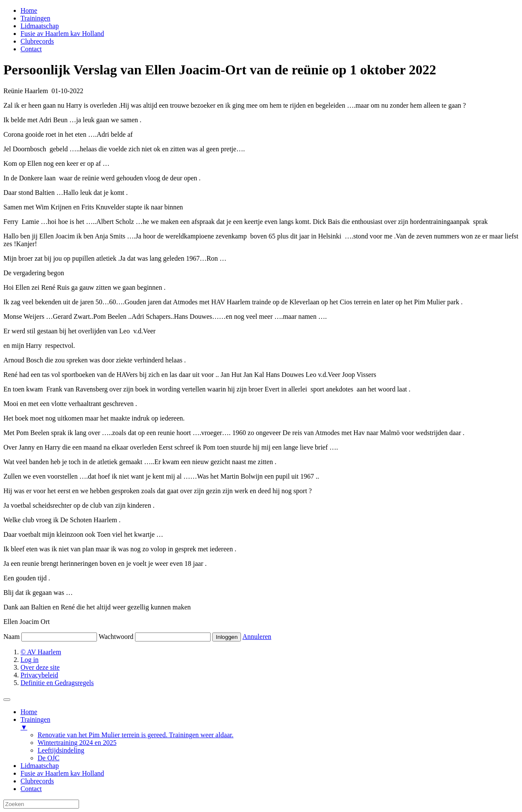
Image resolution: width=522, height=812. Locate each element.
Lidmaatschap (40, 26)
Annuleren (257, 637)
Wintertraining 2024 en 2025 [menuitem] (77, 743)
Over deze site (40, 667)
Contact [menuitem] (31, 789)
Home (29, 10)
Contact (31, 49)
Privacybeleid (39, 675)
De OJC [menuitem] (48, 758)
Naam (12, 637)
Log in (29, 660)
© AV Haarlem (41, 652)
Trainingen (35, 18)
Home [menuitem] (29, 712)
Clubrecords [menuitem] (37, 781)
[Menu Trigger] (7, 700)
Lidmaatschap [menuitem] (40, 766)
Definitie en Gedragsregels (57, 683)
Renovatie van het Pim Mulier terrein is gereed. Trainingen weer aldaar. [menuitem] (136, 735)
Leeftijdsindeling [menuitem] (61, 750)
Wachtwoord (116, 637)
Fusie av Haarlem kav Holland (62, 34)
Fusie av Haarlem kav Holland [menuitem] (62, 773)
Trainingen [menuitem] (270, 724)
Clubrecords (37, 41)
